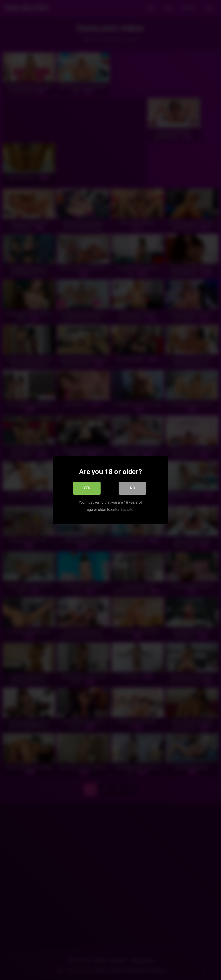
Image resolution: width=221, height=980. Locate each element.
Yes (87, 488)
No (133, 488)
